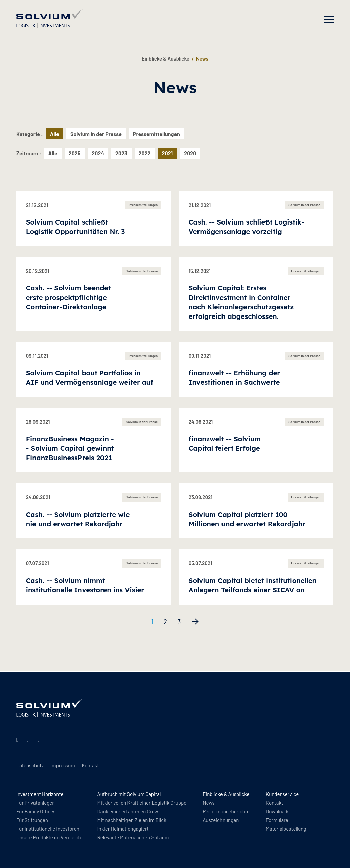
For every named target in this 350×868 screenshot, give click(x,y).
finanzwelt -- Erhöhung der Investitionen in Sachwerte (234, 378)
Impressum (63, 765)
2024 (98, 153)
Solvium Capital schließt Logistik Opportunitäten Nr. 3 (76, 227)
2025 (75, 153)
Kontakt (90, 765)
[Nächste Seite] (195, 621)
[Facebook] (40, 740)
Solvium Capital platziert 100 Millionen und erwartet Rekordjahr (247, 519)
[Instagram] (29, 740)
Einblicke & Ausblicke (166, 58)
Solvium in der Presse (96, 134)
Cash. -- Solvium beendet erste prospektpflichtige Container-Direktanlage (68, 297)
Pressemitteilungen (156, 134)
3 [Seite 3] (179, 621)
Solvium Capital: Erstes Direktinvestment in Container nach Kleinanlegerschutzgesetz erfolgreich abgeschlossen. (241, 302)
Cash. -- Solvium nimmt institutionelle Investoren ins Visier (85, 585)
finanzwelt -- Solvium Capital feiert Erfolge (225, 443)
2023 (121, 153)
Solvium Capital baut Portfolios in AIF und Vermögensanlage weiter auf (90, 378)
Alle (53, 153)
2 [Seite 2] (165, 621)
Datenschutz (30, 765)
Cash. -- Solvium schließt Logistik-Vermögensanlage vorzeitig (247, 227)
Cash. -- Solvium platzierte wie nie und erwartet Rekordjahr (78, 519)
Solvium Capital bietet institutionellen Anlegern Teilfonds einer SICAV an (253, 585)
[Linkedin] (18, 740)
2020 (190, 153)
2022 (145, 153)
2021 (168, 153)
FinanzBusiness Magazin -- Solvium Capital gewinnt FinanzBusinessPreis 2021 (70, 448)
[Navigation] (329, 20)
